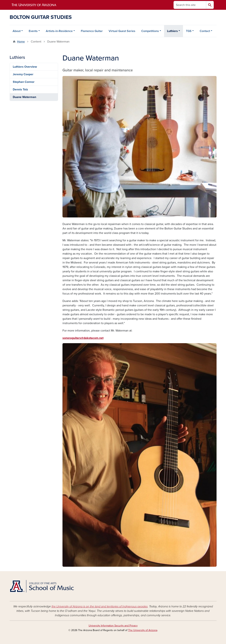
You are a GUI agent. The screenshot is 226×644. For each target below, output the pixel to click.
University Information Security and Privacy (113, 626)
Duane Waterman (24, 97)
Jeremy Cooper (23, 74)
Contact (205, 31)
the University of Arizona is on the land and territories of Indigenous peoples (100, 606)
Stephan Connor (24, 82)
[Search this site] (190, 5)
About (17, 31)
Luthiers (172, 31)
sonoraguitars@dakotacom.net (83, 338)
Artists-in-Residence (59, 31)
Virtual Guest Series (122, 31)
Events (33, 31)
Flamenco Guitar (92, 31)
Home (21, 42)
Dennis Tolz (20, 89)
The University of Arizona (143, 630)
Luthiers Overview (25, 67)
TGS (189, 31)
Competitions (150, 31)
